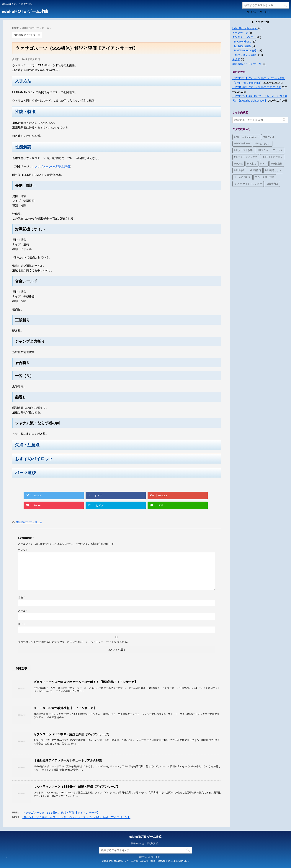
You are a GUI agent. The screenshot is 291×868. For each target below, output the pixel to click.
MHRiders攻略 (243, 46)
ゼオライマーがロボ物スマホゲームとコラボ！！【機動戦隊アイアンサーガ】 (86, 682)
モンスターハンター (244, 37)
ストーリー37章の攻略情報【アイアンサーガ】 (65, 708)
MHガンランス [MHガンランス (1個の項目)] (263, 144)
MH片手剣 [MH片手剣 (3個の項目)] (240, 170)
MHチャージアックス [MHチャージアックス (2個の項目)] (246, 157)
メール (23, 611)
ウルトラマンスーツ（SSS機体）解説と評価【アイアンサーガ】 (77, 787)
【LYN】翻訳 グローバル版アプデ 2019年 (257, 87)
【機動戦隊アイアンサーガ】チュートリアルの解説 (68, 760)
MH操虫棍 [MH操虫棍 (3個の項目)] (277, 164)
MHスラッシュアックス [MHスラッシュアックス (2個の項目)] (270, 150)
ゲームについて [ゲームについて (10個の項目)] (242, 177)
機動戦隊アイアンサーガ (29, 522)
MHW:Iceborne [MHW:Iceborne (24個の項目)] (242, 144)
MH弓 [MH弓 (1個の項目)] (263, 164)
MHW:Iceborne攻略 (245, 50)
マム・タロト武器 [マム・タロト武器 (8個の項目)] (265, 177)
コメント (23, 550)
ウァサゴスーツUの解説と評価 (51, 166)
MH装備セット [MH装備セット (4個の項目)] (273, 170)
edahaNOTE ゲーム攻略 (25, 12)
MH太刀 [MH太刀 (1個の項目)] (252, 164)
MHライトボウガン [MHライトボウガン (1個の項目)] (272, 157)
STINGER (183, 861)
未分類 (236, 59)
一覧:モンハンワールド (257, 12)
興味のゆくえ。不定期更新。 (145, 843)
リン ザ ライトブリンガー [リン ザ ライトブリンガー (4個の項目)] (248, 184)
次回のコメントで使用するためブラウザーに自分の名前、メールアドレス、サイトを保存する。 (74, 642)
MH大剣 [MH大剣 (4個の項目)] (238, 164)
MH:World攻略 (243, 42)
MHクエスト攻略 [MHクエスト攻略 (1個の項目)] (243, 150)
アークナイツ (240, 33)
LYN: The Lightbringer (245, 28)
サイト (22, 624)
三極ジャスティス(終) (245, 55)
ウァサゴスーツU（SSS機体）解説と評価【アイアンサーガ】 (61, 813)
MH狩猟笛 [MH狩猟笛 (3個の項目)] (255, 170)
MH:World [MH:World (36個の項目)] (268, 137)
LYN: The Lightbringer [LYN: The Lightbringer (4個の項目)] (246, 137)
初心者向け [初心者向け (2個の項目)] (272, 184)
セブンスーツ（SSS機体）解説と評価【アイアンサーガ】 (72, 734)
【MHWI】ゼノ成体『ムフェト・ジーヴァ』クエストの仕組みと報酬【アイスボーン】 (76, 817)
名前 (21, 597)
